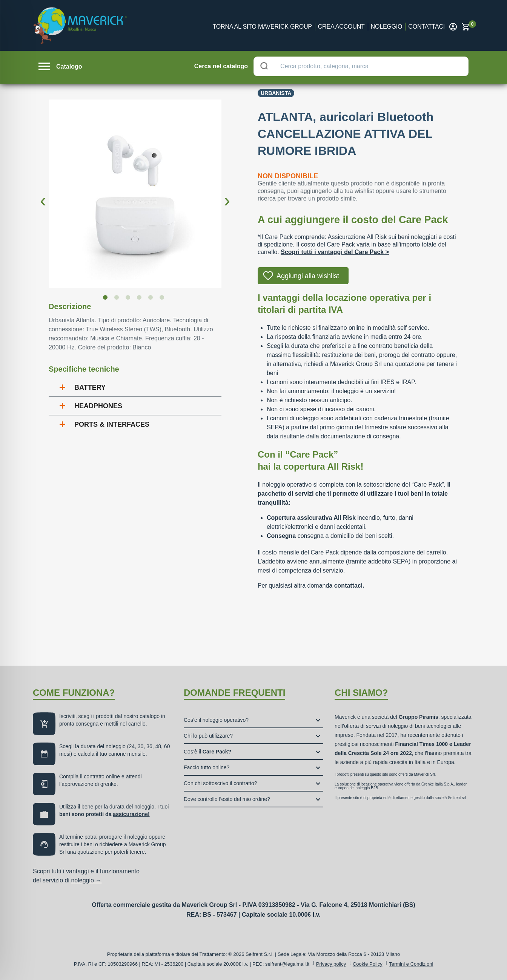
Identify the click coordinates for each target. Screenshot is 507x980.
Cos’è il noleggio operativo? (216, 720)
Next (227, 194)
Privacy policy (331, 964)
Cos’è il (207, 752)
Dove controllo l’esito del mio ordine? (227, 799)
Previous (43, 194)
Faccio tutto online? (207, 767)
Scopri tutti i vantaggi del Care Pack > (335, 252)
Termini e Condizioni (411, 964)
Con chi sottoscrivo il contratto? (220, 783)
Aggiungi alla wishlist (308, 276)
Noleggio (387, 27)
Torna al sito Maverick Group (262, 27)
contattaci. (349, 586)
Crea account (341, 27)
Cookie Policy (368, 964)
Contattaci (426, 27)
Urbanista (276, 93)
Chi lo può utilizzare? (208, 736)
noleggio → (86, 880)
